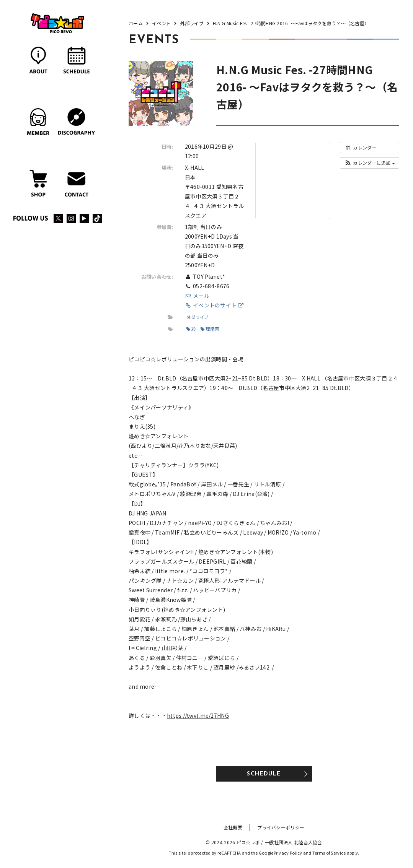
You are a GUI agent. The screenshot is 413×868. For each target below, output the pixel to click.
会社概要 (233, 827)
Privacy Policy (288, 853)
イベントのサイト (214, 305)
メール (197, 296)
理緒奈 (210, 329)
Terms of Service (329, 853)
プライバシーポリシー (281, 827)
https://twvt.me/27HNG (198, 715)
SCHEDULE (264, 774)
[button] (370, 163)
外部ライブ (198, 317)
